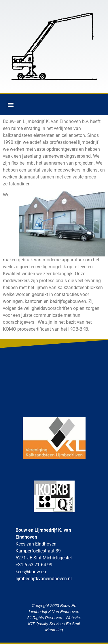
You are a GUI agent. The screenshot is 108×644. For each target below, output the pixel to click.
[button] (11, 105)
